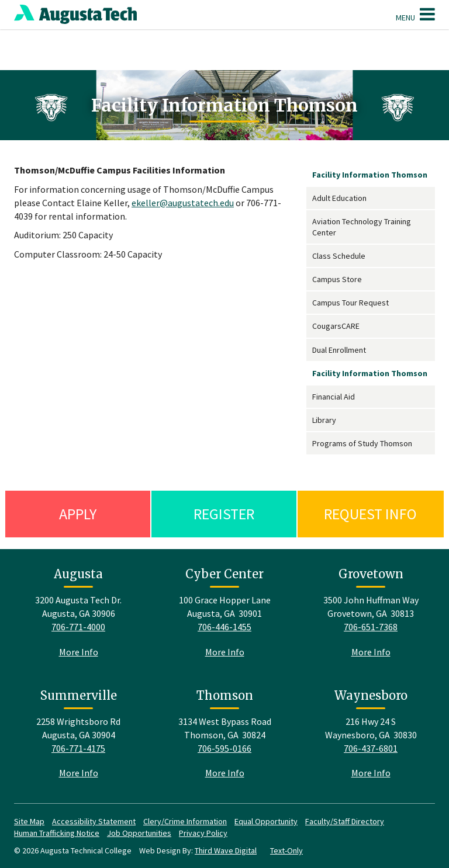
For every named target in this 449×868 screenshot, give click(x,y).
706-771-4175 (78, 748)
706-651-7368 (371, 627)
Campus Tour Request (350, 303)
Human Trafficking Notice (57, 833)
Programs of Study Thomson (362, 443)
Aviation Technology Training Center (362, 227)
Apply (78, 514)
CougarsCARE (336, 326)
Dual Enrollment (339, 350)
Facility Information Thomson (370, 175)
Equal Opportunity (266, 821)
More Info (79, 652)
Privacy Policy (203, 833)
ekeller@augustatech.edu (183, 203)
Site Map (29, 821)
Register (224, 514)
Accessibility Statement (94, 821)
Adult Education (339, 198)
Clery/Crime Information (185, 821)
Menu (415, 14)
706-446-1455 (224, 627)
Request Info (370, 514)
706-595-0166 (224, 748)
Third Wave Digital (226, 850)
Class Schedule (339, 256)
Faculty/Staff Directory (345, 821)
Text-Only (286, 850)
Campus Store (337, 279)
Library (324, 420)
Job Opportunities (139, 833)
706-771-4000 (78, 627)
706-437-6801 (371, 748)
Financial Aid (334, 397)
